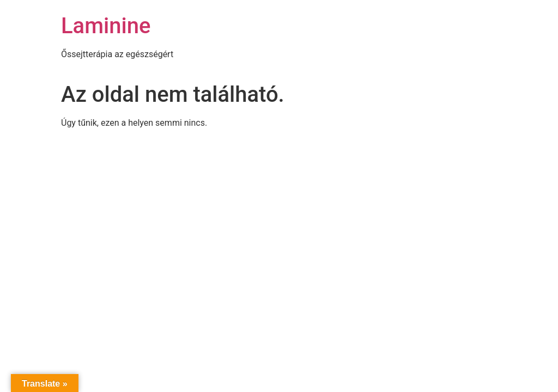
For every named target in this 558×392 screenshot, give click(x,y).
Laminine (106, 26)
